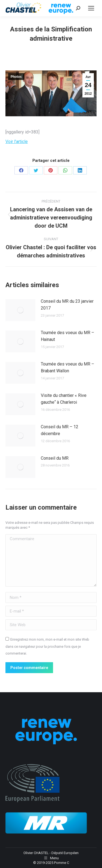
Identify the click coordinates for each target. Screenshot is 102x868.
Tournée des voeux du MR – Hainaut (67, 336)
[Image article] (20, 310)
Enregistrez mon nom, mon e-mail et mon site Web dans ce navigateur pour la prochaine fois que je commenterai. (47, 646)
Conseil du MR (55, 458)
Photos (16, 77)
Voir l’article (17, 142)
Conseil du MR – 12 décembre (60, 430)
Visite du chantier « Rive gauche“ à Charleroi (64, 399)
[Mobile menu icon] (91, 8)
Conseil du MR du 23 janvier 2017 (67, 305)
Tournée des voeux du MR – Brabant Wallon (67, 368)
